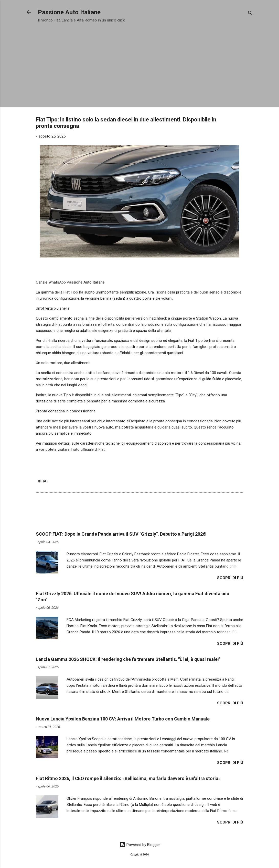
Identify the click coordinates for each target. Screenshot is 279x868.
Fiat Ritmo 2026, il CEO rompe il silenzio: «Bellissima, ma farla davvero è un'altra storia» (128, 778)
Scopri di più (230, 578)
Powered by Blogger (140, 845)
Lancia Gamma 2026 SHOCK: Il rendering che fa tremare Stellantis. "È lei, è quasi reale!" (128, 659)
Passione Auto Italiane (69, 12)
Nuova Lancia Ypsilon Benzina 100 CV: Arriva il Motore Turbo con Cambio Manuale (123, 719)
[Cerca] (250, 14)
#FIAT (43, 481)
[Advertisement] (139, 63)
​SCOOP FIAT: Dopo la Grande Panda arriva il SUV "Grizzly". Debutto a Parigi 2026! (121, 534)
